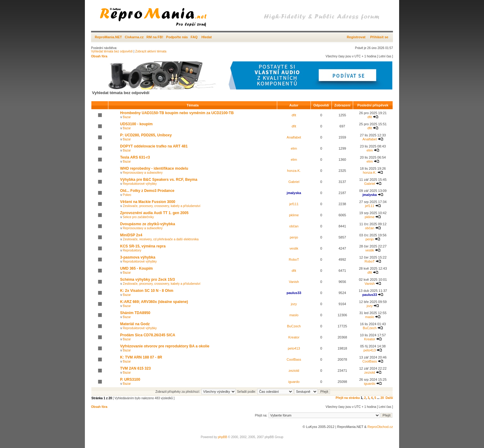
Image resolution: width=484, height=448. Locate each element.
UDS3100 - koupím (136, 124)
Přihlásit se (379, 37)
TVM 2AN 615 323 (135, 368)
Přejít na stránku (348, 398)
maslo (294, 315)
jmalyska (294, 193)
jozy (294, 304)
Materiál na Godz (135, 324)
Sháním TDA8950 (135, 313)
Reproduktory (132, 250)
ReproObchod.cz (380, 427)
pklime (294, 215)
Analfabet (294, 137)
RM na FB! (155, 37)
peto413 (294, 348)
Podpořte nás (177, 37)
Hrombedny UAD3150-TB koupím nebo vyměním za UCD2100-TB (177, 113)
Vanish (294, 282)
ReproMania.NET (108, 37)
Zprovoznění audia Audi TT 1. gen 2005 (154, 213)
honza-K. (294, 171)
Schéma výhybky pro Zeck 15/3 (147, 280)
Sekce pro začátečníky (138, 217)
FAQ (194, 37)
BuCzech (294, 326)
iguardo (294, 382)
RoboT (294, 259)
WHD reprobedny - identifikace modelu (154, 168)
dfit (294, 115)
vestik (294, 248)
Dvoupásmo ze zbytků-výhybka (148, 224)
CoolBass (294, 359)
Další (389, 398)
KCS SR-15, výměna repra (143, 246)
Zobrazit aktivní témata (151, 51)
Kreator (294, 337)
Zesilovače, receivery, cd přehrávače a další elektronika (161, 239)
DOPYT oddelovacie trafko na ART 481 (154, 146)
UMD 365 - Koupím (136, 268)
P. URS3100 (130, 380)
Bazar (127, 117)
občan (294, 226)
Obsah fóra (99, 56)
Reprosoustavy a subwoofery (143, 173)
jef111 (294, 204)
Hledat (207, 37)
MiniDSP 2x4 (131, 235)
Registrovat (356, 37)
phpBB (223, 437)
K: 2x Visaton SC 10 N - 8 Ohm (147, 291)
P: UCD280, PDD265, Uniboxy (146, 135)
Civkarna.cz (134, 37)
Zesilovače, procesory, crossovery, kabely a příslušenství (162, 206)
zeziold (294, 371)
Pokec (127, 195)
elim (294, 148)
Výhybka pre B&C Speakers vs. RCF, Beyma (159, 180)
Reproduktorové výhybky (140, 184)
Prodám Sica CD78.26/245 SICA (148, 335)
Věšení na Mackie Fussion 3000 (148, 202)
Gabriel (294, 182)
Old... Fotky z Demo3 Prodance (147, 191)
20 (382, 398)
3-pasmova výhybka (138, 257)
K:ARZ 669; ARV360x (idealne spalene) (154, 302)
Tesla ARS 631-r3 (135, 157)
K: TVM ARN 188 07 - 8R (141, 357)
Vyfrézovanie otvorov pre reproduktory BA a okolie (165, 346)
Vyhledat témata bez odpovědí (112, 51)
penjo (294, 237)
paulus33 (294, 293)
